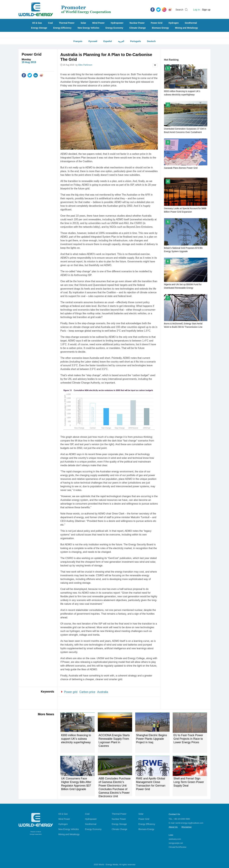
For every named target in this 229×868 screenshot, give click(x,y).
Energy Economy (114, 28)
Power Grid (157, 23)
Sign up (206, 10)
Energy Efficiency (62, 28)
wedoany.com (175, 839)
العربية (121, 41)
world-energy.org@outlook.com (189, 823)
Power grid (71, 692)
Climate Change (138, 28)
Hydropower (117, 23)
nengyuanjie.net (176, 843)
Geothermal (191, 23)
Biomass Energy (160, 28)
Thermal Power (67, 23)
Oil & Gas (37, 23)
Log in (197, 10)
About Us (173, 827)
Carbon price (87, 692)
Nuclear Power (137, 23)
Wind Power (98, 23)
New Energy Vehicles (89, 28)
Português (135, 41)
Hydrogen (174, 23)
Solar (83, 23)
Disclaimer (187, 827)
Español (108, 41)
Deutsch (151, 41)
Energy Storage (39, 28)
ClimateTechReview (177, 847)
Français (78, 41)
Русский (93, 41)
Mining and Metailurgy (186, 28)
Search (179, 10)
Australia (103, 692)
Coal (50, 23)
